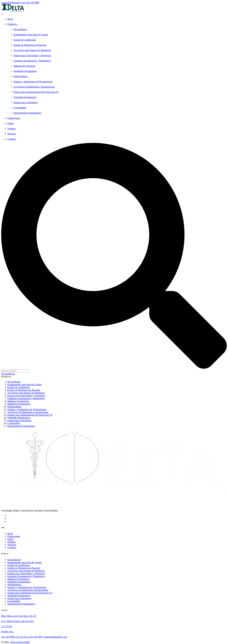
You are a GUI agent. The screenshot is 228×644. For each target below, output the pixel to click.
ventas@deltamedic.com (13, 3)
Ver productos (8, 374)
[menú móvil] (2, 15)
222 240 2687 (36, 637)
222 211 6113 (22, 637)
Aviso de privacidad (20, 642)
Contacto (12, 547)
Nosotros (12, 545)
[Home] (117, 19)
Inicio (10, 534)
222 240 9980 (33, 3)
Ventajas (11, 542)
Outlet (10, 539)
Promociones (14, 536)
